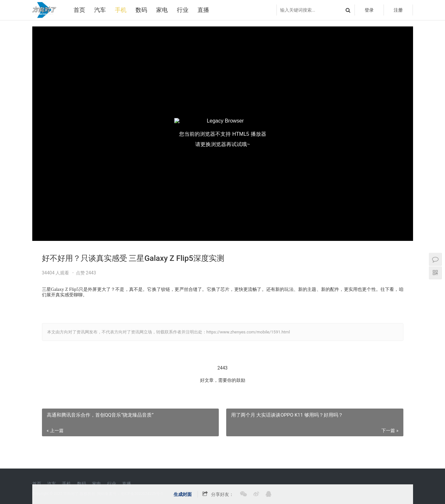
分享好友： (222, 494)
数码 (141, 10)
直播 (203, 10)
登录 (369, 10)
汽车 (100, 10)
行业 (183, 10)
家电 (162, 10)
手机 (121, 10)
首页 (79, 10)
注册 (398, 10)
